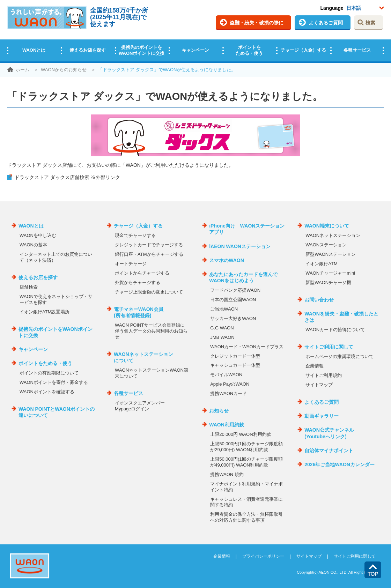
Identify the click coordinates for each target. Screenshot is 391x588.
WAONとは (34, 50)
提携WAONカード (228, 393)
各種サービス (357, 50)
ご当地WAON (224, 309)
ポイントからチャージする (142, 273)
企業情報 (315, 366)
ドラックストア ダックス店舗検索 (67, 177)
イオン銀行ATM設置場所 (45, 312)
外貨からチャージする (138, 282)
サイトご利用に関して (329, 347)
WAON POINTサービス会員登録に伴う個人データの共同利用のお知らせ (151, 331)
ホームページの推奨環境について (340, 356)
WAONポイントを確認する (47, 392)
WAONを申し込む (38, 235)
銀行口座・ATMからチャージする (149, 254)
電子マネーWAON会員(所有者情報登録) (139, 312)
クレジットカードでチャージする (149, 245)
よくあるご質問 (326, 23)
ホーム (23, 70)
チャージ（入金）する (303, 50)
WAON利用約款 (227, 425)
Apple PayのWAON (230, 384)
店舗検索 (29, 287)
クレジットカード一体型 (235, 356)
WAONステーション (326, 245)
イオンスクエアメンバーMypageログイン (140, 406)
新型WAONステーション (331, 254)
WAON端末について (327, 226)
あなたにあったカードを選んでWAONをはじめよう (243, 277)
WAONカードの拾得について (335, 330)
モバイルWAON (226, 375)
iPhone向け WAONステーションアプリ (247, 229)
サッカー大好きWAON (233, 318)
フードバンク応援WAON (235, 290)
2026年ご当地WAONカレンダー (340, 464)
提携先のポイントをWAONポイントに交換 (142, 50)
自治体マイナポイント (329, 451)
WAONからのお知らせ (64, 70)
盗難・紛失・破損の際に (257, 23)
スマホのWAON (227, 260)
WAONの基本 (33, 245)
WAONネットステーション (333, 235)
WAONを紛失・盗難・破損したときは (341, 317)
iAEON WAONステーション (240, 246)
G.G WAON (222, 328)
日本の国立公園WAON (233, 300)
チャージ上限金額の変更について (149, 292)
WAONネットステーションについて (143, 357)
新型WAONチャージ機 (328, 282)
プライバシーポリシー (263, 556)
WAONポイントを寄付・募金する (54, 382)
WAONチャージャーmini (330, 273)
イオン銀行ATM (321, 264)
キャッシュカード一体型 (235, 365)
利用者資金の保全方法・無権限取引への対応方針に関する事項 (246, 517)
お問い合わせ (319, 300)
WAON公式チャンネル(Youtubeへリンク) (329, 433)
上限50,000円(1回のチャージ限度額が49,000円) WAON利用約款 (246, 462)
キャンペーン (195, 50)
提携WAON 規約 (227, 474)
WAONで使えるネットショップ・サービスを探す (56, 299)
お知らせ (219, 411)
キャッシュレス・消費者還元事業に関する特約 (246, 502)
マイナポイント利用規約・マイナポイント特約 (246, 487)
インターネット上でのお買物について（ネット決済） (56, 257)
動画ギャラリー (322, 416)
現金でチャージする (135, 235)
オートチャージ (131, 264)
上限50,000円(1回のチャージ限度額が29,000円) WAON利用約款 (246, 447)
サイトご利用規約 (324, 375)
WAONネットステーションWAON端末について (152, 373)
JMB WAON (222, 337)
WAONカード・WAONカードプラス (247, 347)
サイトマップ (319, 385)
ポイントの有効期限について (49, 373)
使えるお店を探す (88, 50)
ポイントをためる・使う (249, 50)
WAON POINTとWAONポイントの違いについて (57, 412)
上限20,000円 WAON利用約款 (241, 434)
